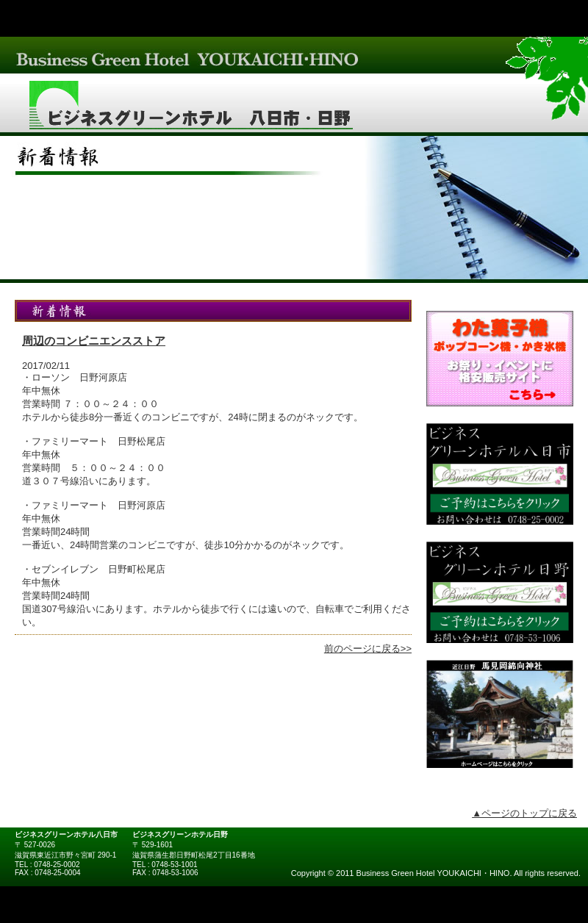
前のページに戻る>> (368, 649)
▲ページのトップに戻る (524, 813)
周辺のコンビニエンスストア (94, 341)
